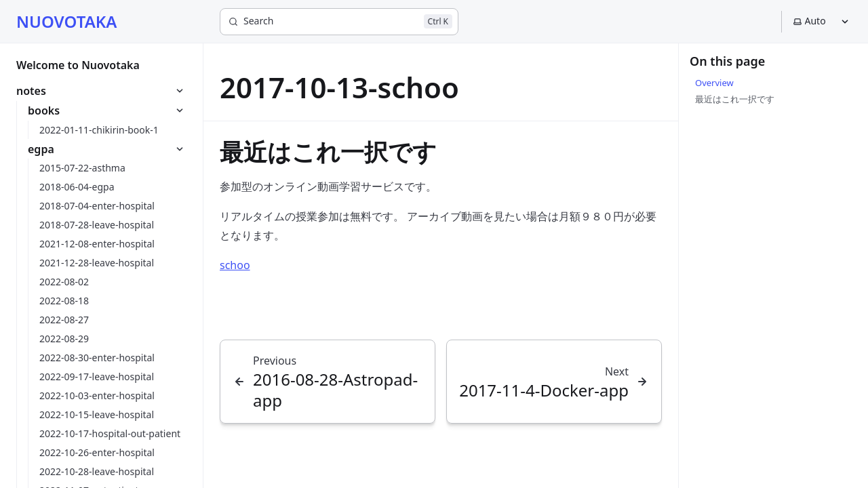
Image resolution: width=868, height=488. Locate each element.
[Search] (339, 22)
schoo (235, 265)
